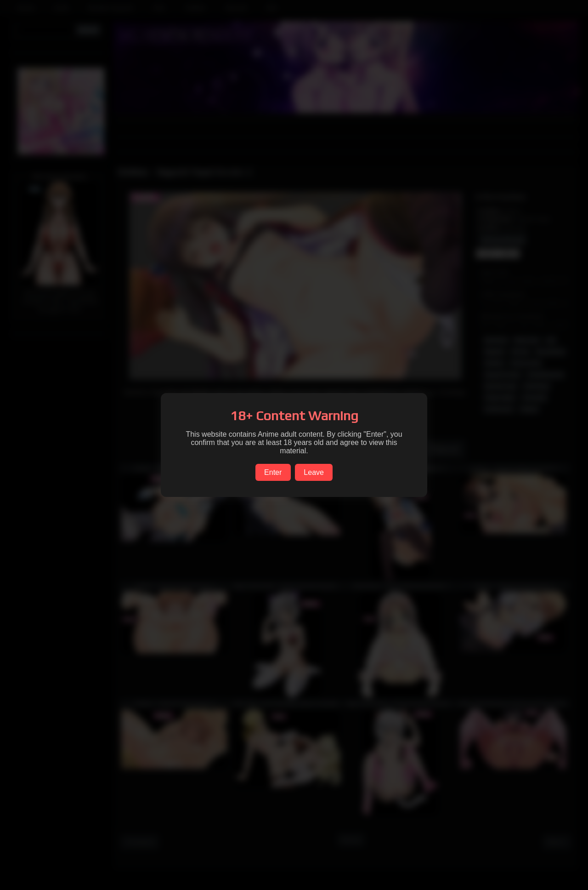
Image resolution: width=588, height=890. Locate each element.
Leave (314, 472)
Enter (273, 472)
